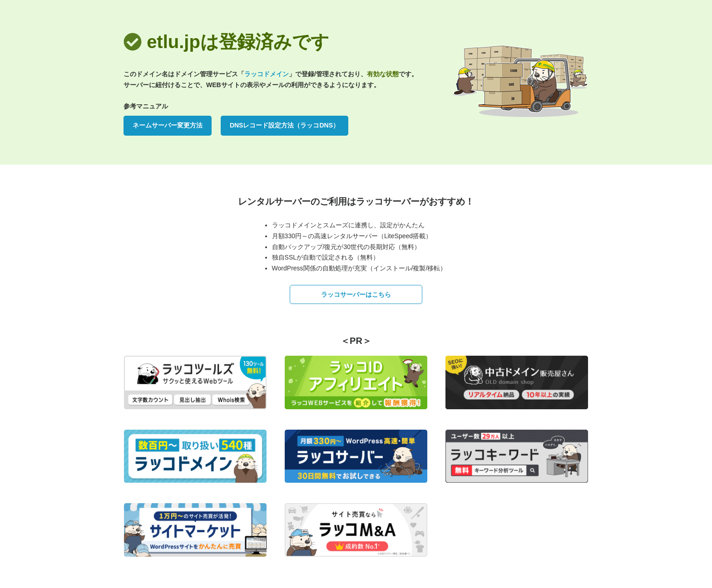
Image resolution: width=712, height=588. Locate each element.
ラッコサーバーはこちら (356, 294)
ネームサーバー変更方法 (168, 125)
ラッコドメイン (267, 74)
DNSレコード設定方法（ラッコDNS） (284, 125)
